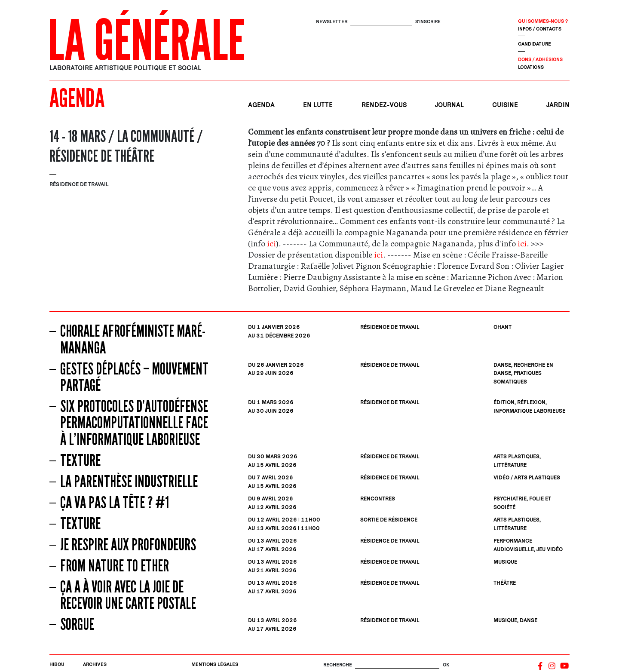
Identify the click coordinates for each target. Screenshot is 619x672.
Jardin (558, 105)
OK (446, 664)
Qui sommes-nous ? (543, 21)
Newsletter (332, 21)
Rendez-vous (384, 105)
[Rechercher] (397, 665)
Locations (531, 67)
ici (271, 244)
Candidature (535, 44)
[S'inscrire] (381, 21)
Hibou (57, 664)
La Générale (146, 41)
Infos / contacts (540, 29)
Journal (449, 105)
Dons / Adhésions (540, 59)
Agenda (261, 105)
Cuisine (505, 105)
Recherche (338, 664)
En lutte (318, 105)
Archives (95, 664)
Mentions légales (215, 664)
